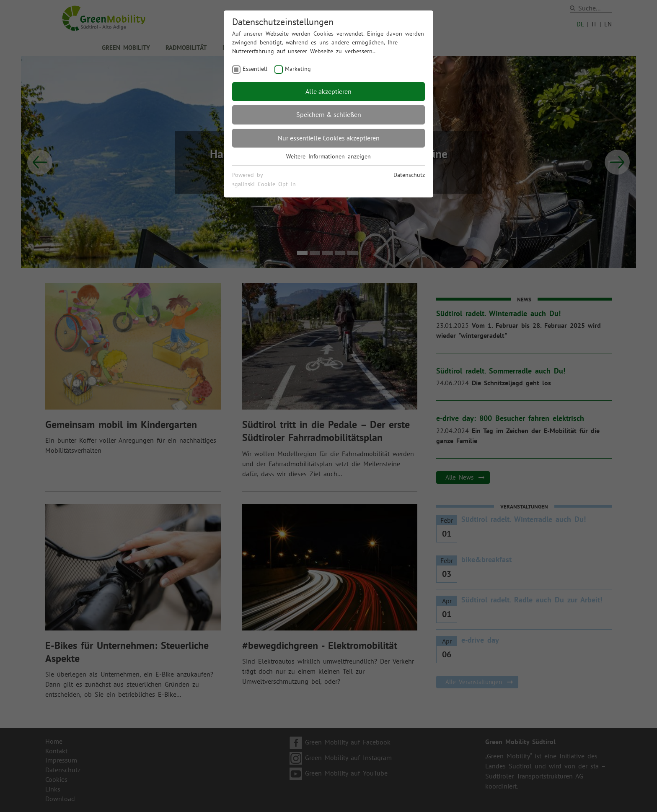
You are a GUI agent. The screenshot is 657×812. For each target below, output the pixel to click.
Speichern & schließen (329, 114)
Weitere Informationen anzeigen (328, 156)
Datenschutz (409, 175)
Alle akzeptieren (328, 91)
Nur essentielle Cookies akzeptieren (329, 138)
